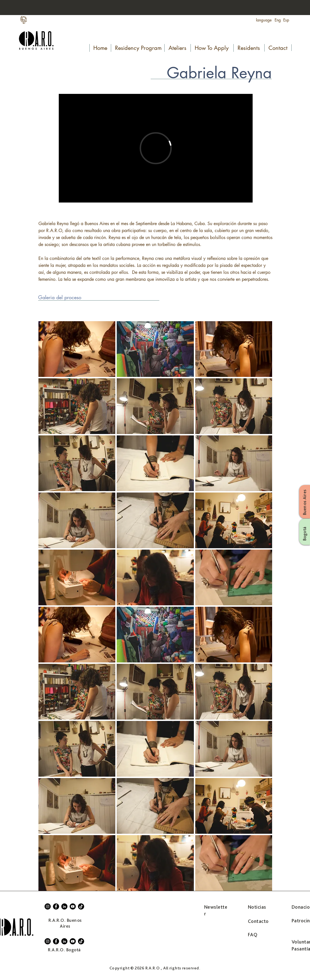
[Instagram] (48, 906)
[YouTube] (73, 906)
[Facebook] (56, 906)
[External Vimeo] (156, 148)
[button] (77, 349)
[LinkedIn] (64, 906)
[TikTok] (81, 906)
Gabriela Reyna (219, 73)
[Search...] (274, 8)
